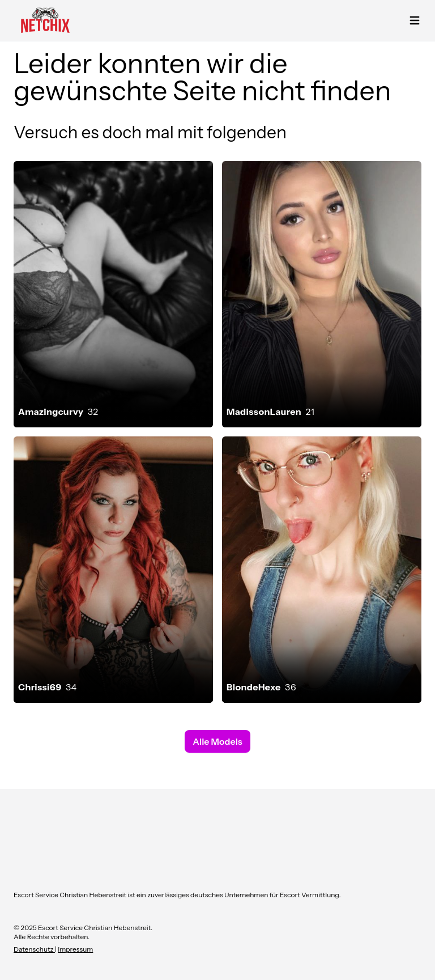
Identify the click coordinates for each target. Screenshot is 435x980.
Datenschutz (34, 949)
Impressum (75, 949)
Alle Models (217, 741)
